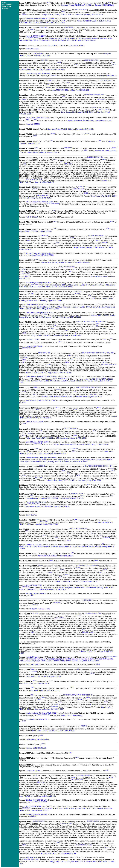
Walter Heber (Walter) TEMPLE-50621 (40, 438)
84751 (40, 353)
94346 (58, 618)
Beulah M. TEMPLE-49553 (65, 381)
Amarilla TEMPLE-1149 (39, 659)
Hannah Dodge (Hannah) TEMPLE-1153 (68, 661)
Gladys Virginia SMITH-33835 (90, 460)
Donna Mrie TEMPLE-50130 (78, 121)
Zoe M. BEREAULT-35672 (55, 70)
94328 (103, 353)
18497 (39, 110)
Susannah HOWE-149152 (104, 5)
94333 (95, 394)
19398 (98, 664)
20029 (49, 87)
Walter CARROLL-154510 (29, 40)
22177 (73, 780)
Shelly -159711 (31, 515)
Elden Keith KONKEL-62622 (36, 502)
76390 (49, 365)
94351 (77, 757)
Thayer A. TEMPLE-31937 (54, 317)
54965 (79, 189)
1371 (27, 531)
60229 (89, 157)
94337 (110, 466)
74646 (37, 260)
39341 (76, 9)
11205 (32, 613)
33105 (80, 775)
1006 (75, 189)
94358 (59, 843)
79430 (87, 353)
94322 (102, 236)
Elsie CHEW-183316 (77, 45)
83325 (58, 602)
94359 (24, 845)
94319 (47, 195)
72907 (100, 321)
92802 (69, 267)
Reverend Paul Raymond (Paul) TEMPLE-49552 (37, 381)
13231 (110, 80)
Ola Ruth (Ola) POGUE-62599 (72, 498)
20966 (45, 27)
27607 (90, 466)
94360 (90, 845)
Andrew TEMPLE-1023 (63, 581)
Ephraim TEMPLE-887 (49, 854)
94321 (46, 236)
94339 (46, 522)
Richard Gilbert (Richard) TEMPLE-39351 (58, 397)
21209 (39, 821)
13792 (29, 504)
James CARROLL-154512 (67, 40)
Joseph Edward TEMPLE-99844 (42, 255)
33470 (88, 60)
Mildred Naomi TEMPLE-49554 (87, 381)
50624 (73, 493)
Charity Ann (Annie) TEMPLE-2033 (72, 588)
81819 (87, 565)
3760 (54, 602)
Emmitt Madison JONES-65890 (37, 442)
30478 (78, 695)
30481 (86, 695)
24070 (43, 744)
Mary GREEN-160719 (43, 418)
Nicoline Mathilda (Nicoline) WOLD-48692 (41, 713)
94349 (80, 700)
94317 (83, 189)
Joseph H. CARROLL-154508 (81, 38)
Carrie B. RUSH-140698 (35, 422)
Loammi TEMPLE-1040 (39, 810)
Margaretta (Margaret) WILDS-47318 (39, 283)
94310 (70, 148)
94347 (62, 618)
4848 (93, 298)
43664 (45, 802)
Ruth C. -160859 (32, 217)
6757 (53, 211)
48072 (66, 433)
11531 (24, 859)
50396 (75, 410)
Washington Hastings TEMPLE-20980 (77, 307)
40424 (98, 236)
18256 (73, 451)
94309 (53, 134)
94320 (55, 221)
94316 (84, 187)
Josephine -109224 (33, 124)
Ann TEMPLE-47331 (49, 287)
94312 (101, 157)
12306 (36, 449)
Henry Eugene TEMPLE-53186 (62, 285)
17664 (32, 695)
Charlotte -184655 (67, 556)
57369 (82, 387)
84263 (37, 211)
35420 (85, 600)
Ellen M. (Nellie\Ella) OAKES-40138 (89, 397)
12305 (76, 449)
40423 (94, 236)
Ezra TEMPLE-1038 (100, 809)
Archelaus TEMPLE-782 (88, 651)
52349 (69, 540)
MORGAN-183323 (32, 49)
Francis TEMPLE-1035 (50, 809)
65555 (112, 496)
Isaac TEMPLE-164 (26, 796)
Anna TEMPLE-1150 (27, 661)
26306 (35, 681)
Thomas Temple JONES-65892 (65, 444)
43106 (73, 778)
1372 (77, 529)
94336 (106, 466)
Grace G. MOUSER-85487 (44, 182)
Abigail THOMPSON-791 (53, 676)
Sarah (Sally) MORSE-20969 (52, 301)
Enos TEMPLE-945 (26, 683)
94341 (85, 529)
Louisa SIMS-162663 (33, 771)
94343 (41, 565)
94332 (99, 387)
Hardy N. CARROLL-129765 (36, 36)
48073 (24, 435)
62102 (87, 387)
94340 (81, 529)
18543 (43, 466)
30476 (69, 695)
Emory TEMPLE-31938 (73, 317)
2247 (80, 321)
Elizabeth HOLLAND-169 (46, 796)
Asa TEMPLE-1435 (78, 862)
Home (4, 3)
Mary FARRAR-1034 (33, 806)
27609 (98, 466)
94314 (36, 180)
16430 (103, 243)
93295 (84, 775)
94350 (48, 715)
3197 (72, 449)
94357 (70, 823)
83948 (40, 53)
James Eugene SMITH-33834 (68, 460)
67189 (37, 859)
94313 (70, 164)
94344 (78, 568)
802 (52, 141)
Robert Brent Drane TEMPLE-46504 (59, 129)
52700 (25, 358)
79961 (36, 148)
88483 (93, 157)
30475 (65, 695)
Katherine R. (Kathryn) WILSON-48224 (89, 15)
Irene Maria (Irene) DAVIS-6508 (89, 480)
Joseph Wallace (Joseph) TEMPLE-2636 (57, 15)
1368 (72, 553)
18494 (99, 110)
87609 (97, 60)
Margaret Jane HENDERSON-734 (59, 373)
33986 (30, 90)
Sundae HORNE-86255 (85, 129)
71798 (70, 429)
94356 (66, 823)
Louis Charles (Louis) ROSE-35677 (39, 74)
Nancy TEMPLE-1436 (94, 862)
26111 (108, 243)
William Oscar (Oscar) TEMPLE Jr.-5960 (56, 263)
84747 (95, 353)
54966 (57, 204)
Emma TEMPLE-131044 (28, 547)
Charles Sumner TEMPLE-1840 (31, 70)
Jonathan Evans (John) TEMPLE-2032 (52, 589)
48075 (30, 433)
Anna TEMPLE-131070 (86, 547)
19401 (32, 688)
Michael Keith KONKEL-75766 (58, 506)
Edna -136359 (46, 231)
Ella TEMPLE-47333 (65, 287)
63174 (37, 519)
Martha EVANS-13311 (34, 585)
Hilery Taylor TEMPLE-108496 (43, 731)
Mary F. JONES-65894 (100, 444)
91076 (94, 95)
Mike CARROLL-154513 (87, 40)
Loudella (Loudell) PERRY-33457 (47, 524)
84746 (91, 353)
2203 (61, 577)
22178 (89, 821)
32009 (24, 721)
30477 (74, 695)
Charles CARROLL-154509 (102, 38)
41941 (35, 775)
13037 (41, 27)
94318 (43, 195)
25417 (36, 53)
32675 (27, 587)
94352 (88, 775)
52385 (70, 752)
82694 (92, 632)
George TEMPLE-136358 (29, 231)
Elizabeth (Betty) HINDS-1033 (37, 800)
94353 (111, 778)
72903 (106, 770)
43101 (82, 845)
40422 (90, 236)
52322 (26, 276)
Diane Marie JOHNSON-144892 (37, 739)
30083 (48, 204)
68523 (65, 267)
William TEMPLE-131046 (68, 547)
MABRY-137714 (34, 143)
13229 (101, 80)
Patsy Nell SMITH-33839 (79, 462)
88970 (44, 353)
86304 (92, 565)
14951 (85, 726)
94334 (75, 429)
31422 (77, 780)
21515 (71, 688)
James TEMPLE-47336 (99, 277)
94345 (32, 595)
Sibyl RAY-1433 (31, 858)
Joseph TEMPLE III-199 (59, 90)
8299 (84, 632)
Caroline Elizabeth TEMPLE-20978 (49, 307)
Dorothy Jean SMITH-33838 (58, 462)
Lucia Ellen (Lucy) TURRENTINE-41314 (37, 198)
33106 (28, 808)
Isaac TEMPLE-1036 (67, 809)
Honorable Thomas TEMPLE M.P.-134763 (76, 5)
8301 (31, 671)
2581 (83, 353)
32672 (79, 565)
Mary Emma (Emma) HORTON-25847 (40, 313)
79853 (99, 613)
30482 (44, 715)
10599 (61, 267)
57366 (35, 387)
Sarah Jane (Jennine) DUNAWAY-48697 (49, 709)
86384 (89, 296)
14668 (33, 284)
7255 (47, 80)
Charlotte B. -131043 (33, 545)
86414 (77, 519)
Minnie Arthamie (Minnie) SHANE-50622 (72, 438)
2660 (96, 326)
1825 (55, 229)
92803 (73, 267)
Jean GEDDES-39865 (82, 263)
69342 (55, 75)
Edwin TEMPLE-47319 (82, 285)
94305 (98, 95)
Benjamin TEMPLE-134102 (40, 609)
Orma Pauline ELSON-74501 (36, 719)
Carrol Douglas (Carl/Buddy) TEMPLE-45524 (77, 112)
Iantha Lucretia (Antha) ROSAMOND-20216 (43, 153)
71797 (66, 429)
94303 (49, 3)
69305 (66, 148)
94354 (39, 782)
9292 (23, 587)
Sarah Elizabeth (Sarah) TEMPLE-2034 (100, 588)
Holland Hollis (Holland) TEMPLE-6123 (60, 480)
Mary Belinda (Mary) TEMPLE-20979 (45, 309)
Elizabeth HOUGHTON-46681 (37, 814)
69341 (92, 60)
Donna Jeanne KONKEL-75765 (35, 506)
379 (82, 726)
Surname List (7, 5)
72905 (92, 321)
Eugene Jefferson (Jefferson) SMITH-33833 (42, 457)
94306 (102, 95)
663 (87, 95)
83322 (90, 600)
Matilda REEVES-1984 (42, 56)
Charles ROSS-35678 (108, 76)
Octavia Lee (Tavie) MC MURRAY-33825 (51, 454)
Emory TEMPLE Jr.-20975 (40, 336)
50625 (38, 504)
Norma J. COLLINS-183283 (36, 748)
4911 (86, 466)
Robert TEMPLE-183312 (57, 45)
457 (77, 291)
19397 (36, 613)
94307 (103, 99)
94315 (40, 180)
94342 (51, 560)
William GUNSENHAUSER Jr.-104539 (91, 21)
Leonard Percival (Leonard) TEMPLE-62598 (42, 498)
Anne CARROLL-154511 (48, 40)
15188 (37, 284)
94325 (104, 321)
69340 (42, 60)
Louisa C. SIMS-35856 (34, 346)
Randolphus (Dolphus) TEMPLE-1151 (62, 659)
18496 (90, 95)
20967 (36, 38)
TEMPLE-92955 (107, 379)
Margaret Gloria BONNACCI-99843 (38, 253)
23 (85, 60)
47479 (41, 735)
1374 (104, 538)
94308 (108, 110)
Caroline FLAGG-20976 (34, 305)
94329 (108, 353)
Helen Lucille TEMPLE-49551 (90, 379)
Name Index (6, 7)
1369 (70, 529)
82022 (24, 272)
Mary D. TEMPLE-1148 (44, 661)
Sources (5, 8)
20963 (71, 27)
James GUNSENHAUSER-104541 (53, 23)
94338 (41, 478)
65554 (81, 493)
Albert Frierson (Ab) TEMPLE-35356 (103, 196)
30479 (82, 695)
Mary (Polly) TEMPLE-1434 (60, 862)
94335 (102, 466)
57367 (78, 387)
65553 (77, 493)
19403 (115, 656)
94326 (48, 353)
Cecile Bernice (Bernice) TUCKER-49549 (41, 377)
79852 (32, 669)
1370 (73, 529)
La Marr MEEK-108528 (66, 731)
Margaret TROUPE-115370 (36, 593)
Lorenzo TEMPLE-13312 (28, 589)
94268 (95, 387)
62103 (91, 387)
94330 (112, 353)
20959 (67, 27)
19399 (95, 613)
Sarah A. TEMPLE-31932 (100, 315)
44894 (46, 315)
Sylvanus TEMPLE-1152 (104, 659)
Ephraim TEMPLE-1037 (84, 809)
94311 (97, 157)
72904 (88, 321)
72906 (96, 321)
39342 (80, 9)
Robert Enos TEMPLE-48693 (72, 715)
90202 (89, 485)
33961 (32, 294)
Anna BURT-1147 (32, 657)
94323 (28, 274)
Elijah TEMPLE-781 (33, 676)
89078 (65, 164)
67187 (43, 821)
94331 (115, 365)
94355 (43, 782)
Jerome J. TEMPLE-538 (35, 373)
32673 (83, 565)
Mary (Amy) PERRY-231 (80, 90)
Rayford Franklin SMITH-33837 (36, 462)
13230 (106, 80)
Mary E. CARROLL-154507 (59, 38)
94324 (80, 291)
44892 (83, 321)
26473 (36, 802)
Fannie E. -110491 (32, 340)
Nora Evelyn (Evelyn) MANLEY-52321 (39, 202)
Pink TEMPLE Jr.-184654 (47, 556)
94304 (85, 9)
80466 (80, 187)
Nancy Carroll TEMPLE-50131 (101, 121)
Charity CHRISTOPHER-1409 (86, 581)
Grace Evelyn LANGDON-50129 (37, 118)
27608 (94, 466)
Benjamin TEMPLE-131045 (48, 547)
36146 (93, 674)
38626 (57, 407)
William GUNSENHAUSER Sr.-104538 (40, 19)
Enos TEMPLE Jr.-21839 (85, 659)
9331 (24, 306)
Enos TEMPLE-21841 (91, 661)
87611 (46, 60)
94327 (99, 353)
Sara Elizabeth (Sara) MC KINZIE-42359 (40, 401)
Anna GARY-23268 (32, 665)
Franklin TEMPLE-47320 (100, 285)
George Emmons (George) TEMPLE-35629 (88, 247)
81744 (51, 80)
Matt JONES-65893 (84, 444)
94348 (90, 695)
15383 (42, 236)
